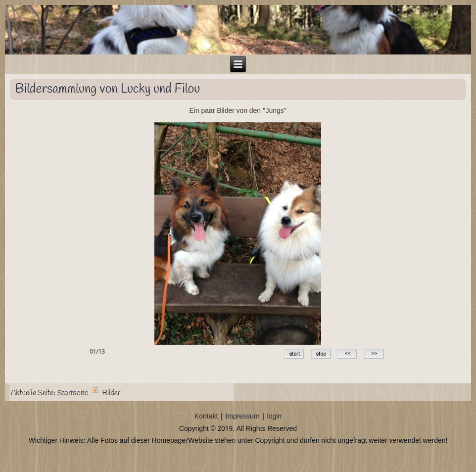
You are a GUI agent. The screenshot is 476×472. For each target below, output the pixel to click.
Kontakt (206, 417)
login (275, 417)
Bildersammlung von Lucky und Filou (108, 89)
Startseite (72, 393)
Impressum (242, 417)
